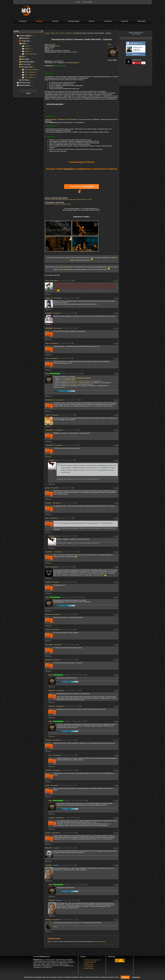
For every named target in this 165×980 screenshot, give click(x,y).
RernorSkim (49, 645)
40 (74, 63)
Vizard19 (48, 771)
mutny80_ (48, 503)
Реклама (142, 21)
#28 (73, 488)
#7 (76, 786)
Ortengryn (48, 740)
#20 (76, 615)
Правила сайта (89, 964)
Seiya (47, 518)
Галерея (108, 21)
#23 (74, 567)
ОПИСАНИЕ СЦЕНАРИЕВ (55, 104)
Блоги (92, 21)
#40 (74, 281)
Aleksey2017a (50, 430)
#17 (86, 722)
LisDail (47, 415)
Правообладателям (91, 962)
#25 (73, 518)
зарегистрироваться (99, 942)
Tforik (47, 567)
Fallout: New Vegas (30, 54)
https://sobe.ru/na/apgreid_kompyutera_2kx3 (58, 204)
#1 (77, 920)
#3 (87, 885)
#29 (78, 446)
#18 (78, 645)
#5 (76, 848)
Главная (23, 21)
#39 (78, 298)
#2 (76, 866)
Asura (47, 281)
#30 (78, 430)
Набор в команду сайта (136, 32)
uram (50, 756)
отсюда (56, 140)
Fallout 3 (27, 49)
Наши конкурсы (136, 34)
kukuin (47, 786)
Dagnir (109, 44)
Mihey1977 (49, 848)
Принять (125, 977)
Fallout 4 (27, 51)
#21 (83, 598)
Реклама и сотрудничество (93, 960)
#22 (75, 582)
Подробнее (136, 977)
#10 (77, 771)
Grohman (51, 818)
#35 (72, 359)
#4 (79, 901)
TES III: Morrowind (30, 72)
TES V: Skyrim (29, 77)
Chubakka (48, 866)
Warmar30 (48, 615)
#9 (79, 818)
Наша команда (89, 968)
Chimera (48, 630)
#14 (86, 675)
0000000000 (49, 329)
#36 (72, 344)
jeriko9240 (48, 313)
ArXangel (51, 461)
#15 (80, 691)
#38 (76, 313)
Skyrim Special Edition (31, 70)
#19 (75, 630)
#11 (76, 740)
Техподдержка (89, 966)
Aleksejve (48, 920)
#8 (87, 801)
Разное (125, 21)
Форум (55, 21)
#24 (78, 552)
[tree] (28, 60)
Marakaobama (50, 400)
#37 (77, 329)
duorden (48, 833)
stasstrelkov (49, 552)
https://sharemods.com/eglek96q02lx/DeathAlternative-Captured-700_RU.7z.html (68, 200)
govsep (48, 488)
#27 (76, 503)
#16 (80, 707)
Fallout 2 (26, 46)
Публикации (73, 21)
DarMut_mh (49, 298)
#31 (75, 461)
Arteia (47, 344)
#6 (77, 833)
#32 (75, 415)
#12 (76, 756)
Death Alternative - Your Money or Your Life (59, 120)
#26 (75, 536)
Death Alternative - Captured (75, 385)
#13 (77, 660)
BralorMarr (53, 44)
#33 (80, 400)
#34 (82, 374)
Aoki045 (48, 582)
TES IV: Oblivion (29, 75)
